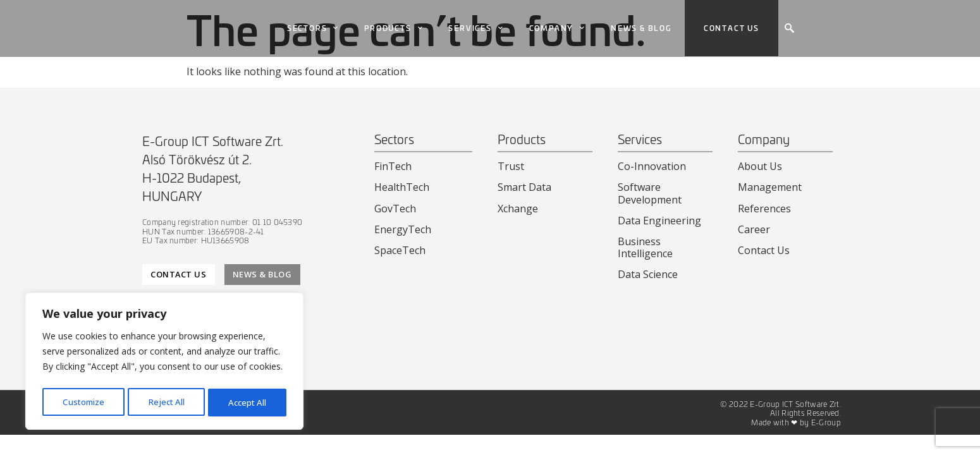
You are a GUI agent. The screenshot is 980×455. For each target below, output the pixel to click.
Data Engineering (659, 221)
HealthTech (402, 187)
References (764, 209)
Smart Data (524, 187)
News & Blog (641, 28)
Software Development (650, 193)
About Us (760, 166)
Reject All (167, 402)
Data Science (648, 274)
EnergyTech (403, 229)
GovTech (395, 209)
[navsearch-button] (789, 28)
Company (557, 28)
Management (770, 187)
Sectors (313, 28)
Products (394, 28)
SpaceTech (400, 250)
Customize (83, 402)
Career (754, 229)
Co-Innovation (652, 166)
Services (476, 28)
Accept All (248, 402)
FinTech (393, 166)
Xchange (518, 209)
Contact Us (764, 250)
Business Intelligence (645, 247)
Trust (511, 166)
